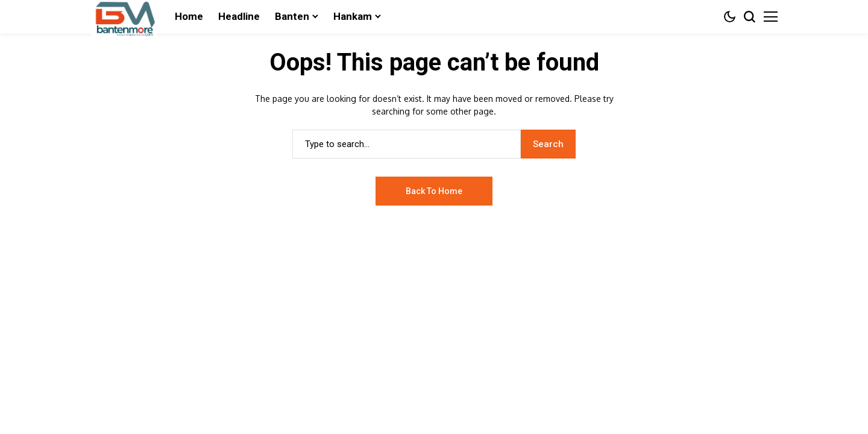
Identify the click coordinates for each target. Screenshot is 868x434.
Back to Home (434, 191)
